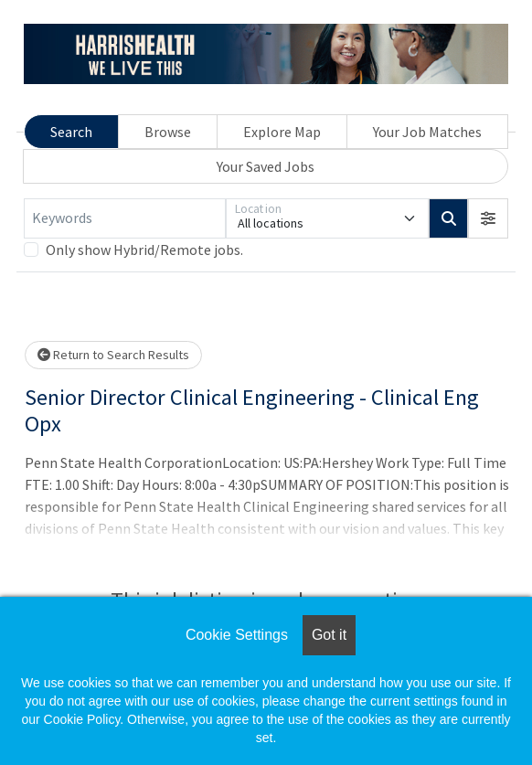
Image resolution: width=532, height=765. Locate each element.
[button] (488, 218)
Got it (329, 635)
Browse (168, 132)
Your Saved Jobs (266, 166)
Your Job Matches (427, 132)
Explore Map (282, 132)
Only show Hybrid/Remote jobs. (144, 250)
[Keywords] (125, 218)
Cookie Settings (237, 635)
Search (71, 132)
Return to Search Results (113, 355)
